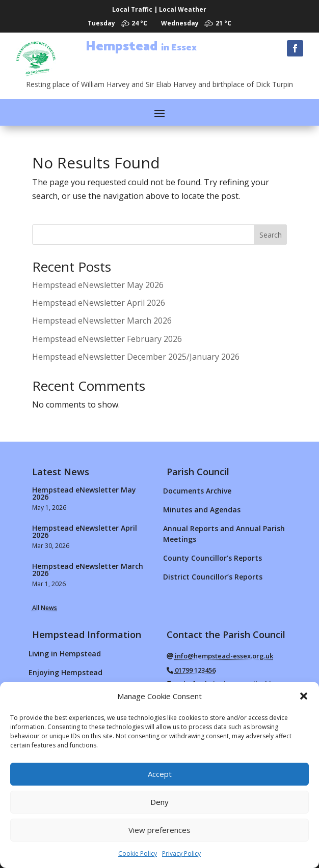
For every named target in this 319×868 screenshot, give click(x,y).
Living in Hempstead (65, 654)
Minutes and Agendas (202, 510)
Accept (160, 774)
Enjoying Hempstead (65, 672)
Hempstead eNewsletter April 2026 (99, 303)
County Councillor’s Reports (212, 558)
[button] (304, 696)
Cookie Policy (138, 853)
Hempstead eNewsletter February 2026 (107, 339)
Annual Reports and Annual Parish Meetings (224, 534)
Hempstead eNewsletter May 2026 (98, 285)
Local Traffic (132, 9)
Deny (159, 802)
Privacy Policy (181, 853)
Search (271, 235)
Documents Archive (197, 491)
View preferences (159, 830)
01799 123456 (195, 670)
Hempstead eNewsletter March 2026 (102, 321)
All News (45, 608)
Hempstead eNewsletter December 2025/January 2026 (136, 357)
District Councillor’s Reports (213, 577)
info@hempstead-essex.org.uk (224, 656)
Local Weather (183, 9)
